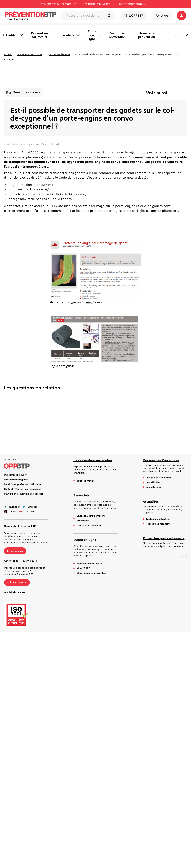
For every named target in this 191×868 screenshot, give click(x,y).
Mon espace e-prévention (91, 573)
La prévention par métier (93, 460)
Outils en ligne (95, 35)
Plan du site (11, 494)
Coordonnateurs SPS (134, 4)
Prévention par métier (42, 35)
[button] (182, 16)
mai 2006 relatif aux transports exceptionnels (60, 152)
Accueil (8, 54)
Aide (162, 16)
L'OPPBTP (133, 16)
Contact (8, 489)
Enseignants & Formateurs (57, 4)
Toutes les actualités (158, 519)
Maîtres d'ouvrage (98, 4)
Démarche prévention (149, 35)
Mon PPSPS (83, 568)
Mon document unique (89, 564)
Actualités (13, 35)
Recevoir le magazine (158, 524)
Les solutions (153, 487)
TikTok (10, 511)
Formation (178, 35)
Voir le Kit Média (17, 582)
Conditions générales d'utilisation (23, 484)
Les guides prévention (159, 478)
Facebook (12, 507)
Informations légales (16, 480)
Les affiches (153, 482)
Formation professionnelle (164, 538)
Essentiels (70, 35)
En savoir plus (15, 551)
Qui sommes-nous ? (15, 475)
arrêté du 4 (15, 152)
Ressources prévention (120, 35)
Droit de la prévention (89, 525)
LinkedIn (30, 507)
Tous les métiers (86, 481)
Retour (11, 60)
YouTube (26, 511)
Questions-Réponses (59, 54)
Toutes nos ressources (30, 54)
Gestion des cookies (32, 494)
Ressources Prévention (161, 460)
